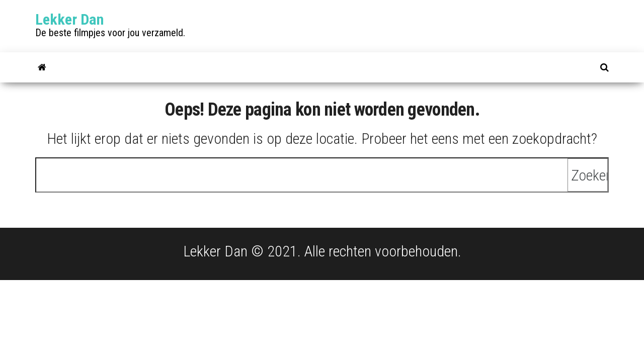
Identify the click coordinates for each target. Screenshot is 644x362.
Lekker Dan (69, 19)
